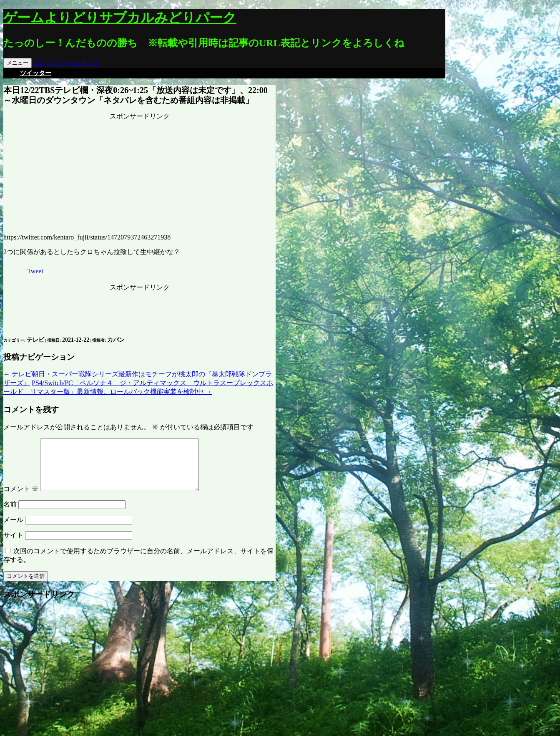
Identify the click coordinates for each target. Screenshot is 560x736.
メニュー (18, 63)
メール (13, 530)
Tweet (35, 271)
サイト (13, 545)
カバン (116, 340)
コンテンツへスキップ (67, 62)
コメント (21, 499)
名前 (10, 514)
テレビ (35, 340)
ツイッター (36, 73)
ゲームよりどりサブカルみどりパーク (120, 18)
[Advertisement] (140, 173)
